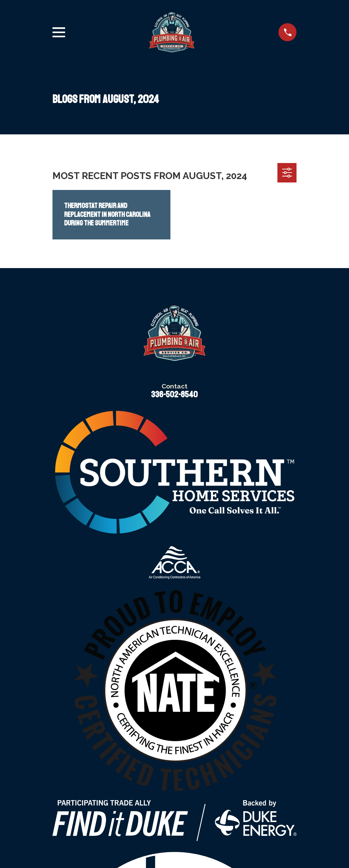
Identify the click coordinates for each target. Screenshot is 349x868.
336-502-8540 (174, 395)
